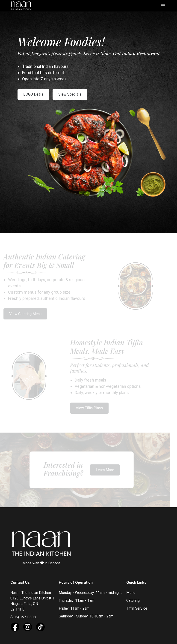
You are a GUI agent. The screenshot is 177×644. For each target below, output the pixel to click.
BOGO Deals (33, 94)
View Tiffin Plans (88, 406)
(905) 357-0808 (23, 613)
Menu (131, 589)
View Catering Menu (24, 313)
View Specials (70, 94)
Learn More (103, 467)
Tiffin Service (137, 605)
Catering (133, 597)
